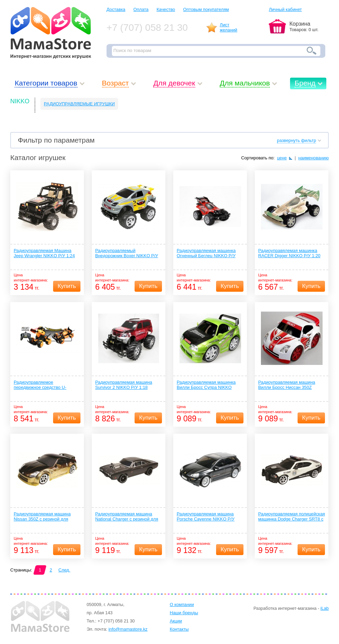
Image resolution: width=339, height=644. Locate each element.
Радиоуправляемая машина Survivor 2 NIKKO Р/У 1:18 (124, 385)
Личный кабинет (285, 9)
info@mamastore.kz (128, 629)
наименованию (313, 158)
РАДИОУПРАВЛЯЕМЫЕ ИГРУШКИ (79, 104)
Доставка (116, 9)
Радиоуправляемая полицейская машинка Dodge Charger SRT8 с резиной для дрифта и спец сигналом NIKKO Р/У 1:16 (292, 517)
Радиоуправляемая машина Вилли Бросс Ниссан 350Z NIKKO (287, 385)
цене (282, 158)
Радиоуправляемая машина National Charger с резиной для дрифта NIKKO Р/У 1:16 (127, 517)
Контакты (179, 629)
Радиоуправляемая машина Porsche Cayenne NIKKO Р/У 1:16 (206, 517)
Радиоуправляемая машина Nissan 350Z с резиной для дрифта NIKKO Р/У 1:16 (42, 517)
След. (65, 570)
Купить (67, 286)
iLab (325, 608)
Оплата (141, 9)
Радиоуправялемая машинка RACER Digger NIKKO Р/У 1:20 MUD (289, 253)
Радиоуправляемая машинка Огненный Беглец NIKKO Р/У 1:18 (206, 253)
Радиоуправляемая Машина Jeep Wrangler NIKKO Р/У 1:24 (44, 253)
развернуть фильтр (297, 140)
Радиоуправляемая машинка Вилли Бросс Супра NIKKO (206, 385)
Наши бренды (184, 613)
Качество (166, 9)
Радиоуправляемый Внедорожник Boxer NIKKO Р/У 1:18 (127, 253)
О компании (182, 604)
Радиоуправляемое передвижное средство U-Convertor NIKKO (40, 385)
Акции (176, 621)
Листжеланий (229, 27)
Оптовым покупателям (206, 9)
